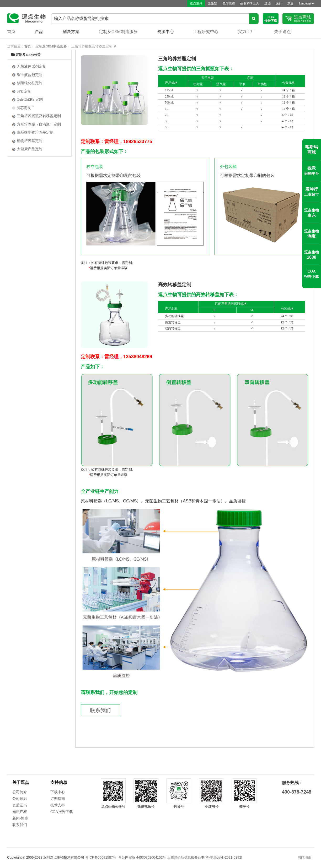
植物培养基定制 (27, 141)
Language (306, 3)
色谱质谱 (229, 3)
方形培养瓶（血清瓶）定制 (36, 124)
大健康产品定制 (27, 149)
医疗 (279, 3)
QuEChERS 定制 (27, 99)
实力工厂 (246, 32)
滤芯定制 (22, 108)
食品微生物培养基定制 (33, 132)
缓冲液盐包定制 (27, 75)
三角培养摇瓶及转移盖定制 (36, 116)
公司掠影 (20, 799)
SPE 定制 (22, 91)
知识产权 (20, 812)
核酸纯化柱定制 (27, 83)
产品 (39, 32)
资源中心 (165, 32)
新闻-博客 (20, 818)
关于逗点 (282, 32)
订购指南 (58, 799)
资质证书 (20, 805)
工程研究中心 (206, 32)
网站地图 (304, 857)
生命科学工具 (250, 3)
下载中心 (58, 792)
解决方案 (71, 32)
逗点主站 (196, 3)
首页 (11, 32)
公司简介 (20, 792)
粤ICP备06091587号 (101, 857)
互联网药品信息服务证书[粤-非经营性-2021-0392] (205, 857)
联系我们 (100, 710)
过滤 (267, 3)
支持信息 (59, 782)
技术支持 (58, 805)
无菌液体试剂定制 (29, 66)
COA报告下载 (62, 812)
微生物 (212, 3)
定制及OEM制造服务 (118, 32)
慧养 (291, 3)
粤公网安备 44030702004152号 (142, 857)
